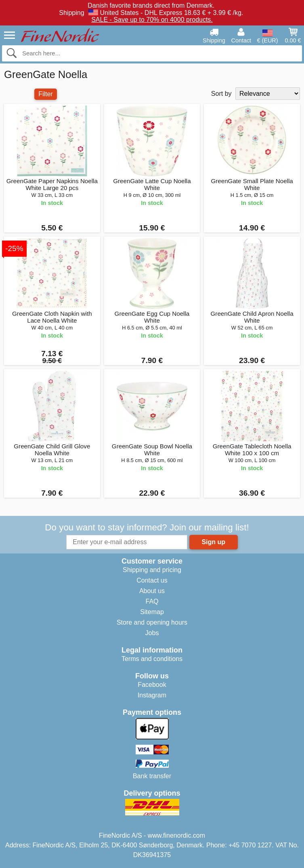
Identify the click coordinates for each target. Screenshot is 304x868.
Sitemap (152, 612)
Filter (46, 94)
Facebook (152, 685)
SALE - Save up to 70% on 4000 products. (152, 20)
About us (152, 591)
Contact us (152, 580)
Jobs (152, 633)
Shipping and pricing (152, 570)
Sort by (221, 94)
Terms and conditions (152, 659)
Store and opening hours (152, 622)
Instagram (152, 695)
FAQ (152, 601)
